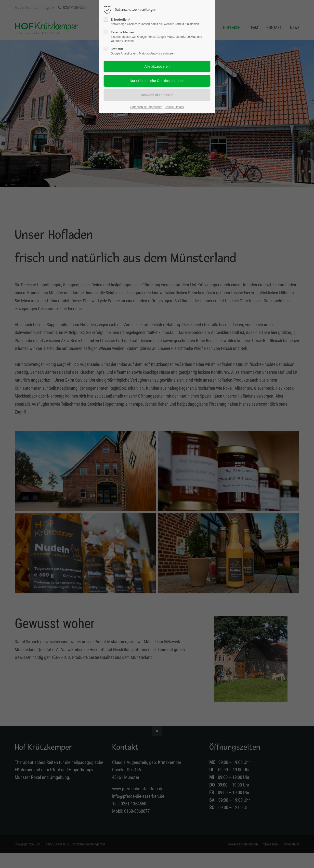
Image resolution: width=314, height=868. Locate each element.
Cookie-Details (174, 107)
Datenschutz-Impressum (146, 107)
